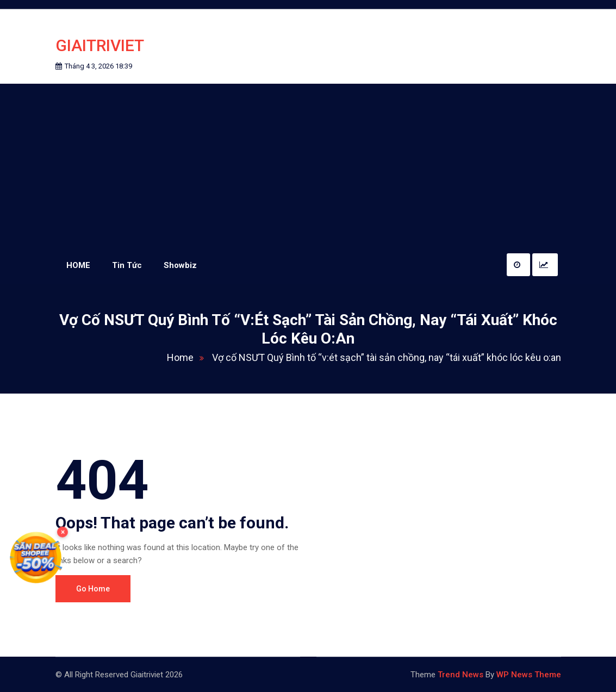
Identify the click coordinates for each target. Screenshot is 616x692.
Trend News (461, 675)
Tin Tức (127, 265)
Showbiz (180, 265)
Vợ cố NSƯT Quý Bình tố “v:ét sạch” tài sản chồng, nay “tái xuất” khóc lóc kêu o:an (387, 357)
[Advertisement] (308, 165)
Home (188, 357)
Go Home (93, 589)
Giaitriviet (100, 45)
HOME (78, 265)
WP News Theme (529, 675)
